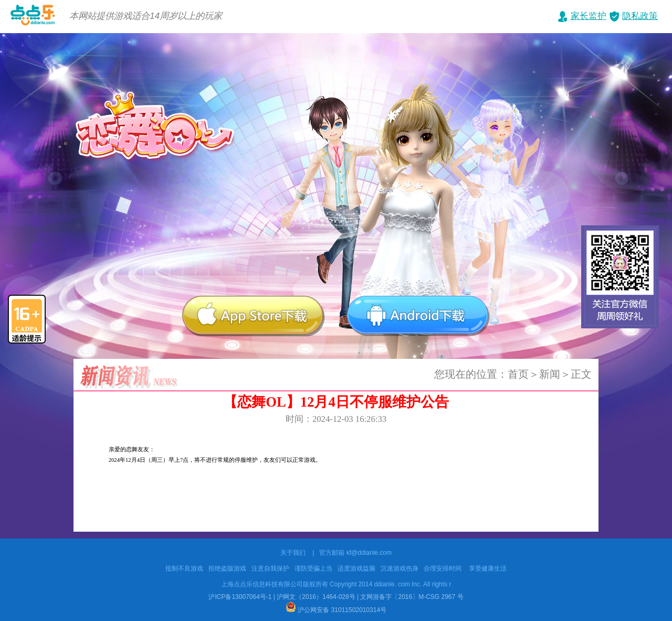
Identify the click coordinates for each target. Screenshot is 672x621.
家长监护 (589, 16)
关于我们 (293, 553)
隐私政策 (640, 16)
